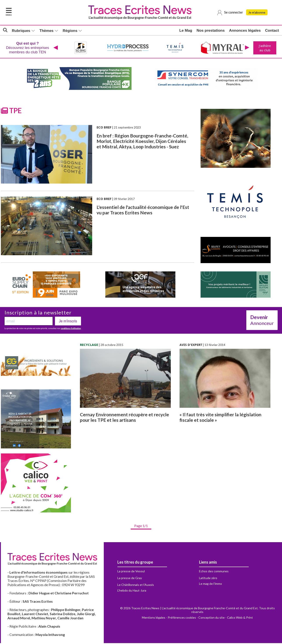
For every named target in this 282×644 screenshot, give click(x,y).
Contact (272, 30)
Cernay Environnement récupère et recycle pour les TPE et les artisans (124, 418)
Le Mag (186, 30)
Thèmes (46, 31)
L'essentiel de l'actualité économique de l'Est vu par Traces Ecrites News (143, 211)
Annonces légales (245, 30)
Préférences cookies (182, 618)
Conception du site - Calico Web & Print (226, 618)
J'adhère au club (264, 48)
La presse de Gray (130, 579)
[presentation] (55, 48)
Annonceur (262, 321)
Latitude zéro (208, 579)
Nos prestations (211, 30)
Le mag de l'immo (211, 584)
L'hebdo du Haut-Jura (132, 591)
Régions (70, 31)
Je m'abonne (257, 12)
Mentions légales (154, 618)
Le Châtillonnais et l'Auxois (136, 586)
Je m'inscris (68, 322)
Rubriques (21, 31)
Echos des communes (214, 572)
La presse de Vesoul (131, 572)
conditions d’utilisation (71, 329)
